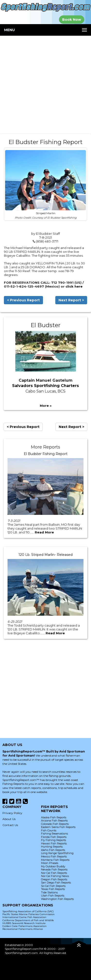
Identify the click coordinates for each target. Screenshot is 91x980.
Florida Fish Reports (54, 837)
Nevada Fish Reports (54, 870)
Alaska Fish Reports (54, 817)
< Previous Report (23, 300)
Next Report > (71, 300)
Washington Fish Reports (57, 899)
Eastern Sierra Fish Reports (58, 827)
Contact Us (10, 825)
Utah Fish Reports (53, 896)
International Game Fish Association (24, 917)
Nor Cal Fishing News (55, 876)
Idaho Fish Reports (53, 850)
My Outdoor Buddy (53, 866)
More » (46, 406)
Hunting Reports (52, 847)
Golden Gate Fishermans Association (25, 926)
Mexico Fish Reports (54, 856)
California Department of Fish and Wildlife (28, 920)
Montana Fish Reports (55, 860)
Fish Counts (49, 830)
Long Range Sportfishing (57, 853)
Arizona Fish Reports (54, 821)
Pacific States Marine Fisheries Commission (29, 914)
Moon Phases (50, 863)
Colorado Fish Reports (55, 824)
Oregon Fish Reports (54, 879)
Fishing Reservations (54, 834)
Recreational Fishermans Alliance (23, 929)
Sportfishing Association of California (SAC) (28, 911)
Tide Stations (49, 892)
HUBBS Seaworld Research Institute (24, 923)
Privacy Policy (12, 813)
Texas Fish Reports (53, 889)
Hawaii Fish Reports (54, 843)
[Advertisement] (45, 85)
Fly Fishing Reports (54, 840)
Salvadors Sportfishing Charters (45, 386)
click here (74, 286)
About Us (9, 819)
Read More (44, 532)
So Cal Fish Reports (53, 886)
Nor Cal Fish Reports (54, 873)
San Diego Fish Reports (56, 883)
